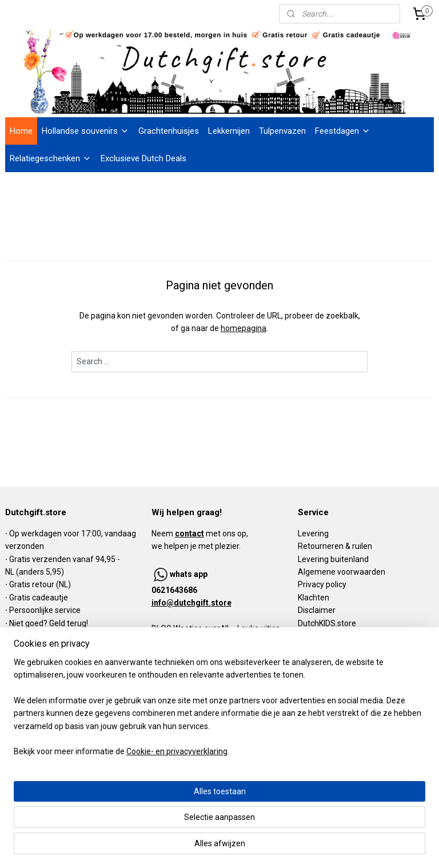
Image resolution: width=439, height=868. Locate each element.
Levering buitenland (333, 559)
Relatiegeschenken (51, 158)
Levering (313, 533)
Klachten (314, 598)
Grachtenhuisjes (169, 131)
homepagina (244, 328)
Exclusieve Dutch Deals (143, 158)
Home (21, 131)
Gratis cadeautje (39, 598)
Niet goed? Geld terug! (49, 623)
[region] (144, 791)
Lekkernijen (229, 131)
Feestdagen (343, 131)
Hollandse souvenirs (85, 131)
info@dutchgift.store (191, 603)
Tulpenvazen (282, 131)
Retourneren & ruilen (335, 546)
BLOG (161, 628)
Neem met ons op (199, 533)
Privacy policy (322, 584)
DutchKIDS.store (327, 623)
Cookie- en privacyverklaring (177, 848)
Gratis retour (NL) (40, 584)
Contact (312, 636)
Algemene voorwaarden (342, 572)
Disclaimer (317, 610)
